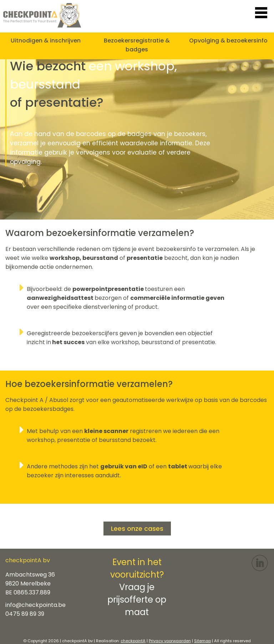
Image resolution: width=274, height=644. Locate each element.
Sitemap (202, 641)
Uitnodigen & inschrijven (46, 41)
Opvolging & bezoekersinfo (228, 41)
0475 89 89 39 (25, 614)
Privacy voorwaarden (170, 641)
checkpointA (133, 641)
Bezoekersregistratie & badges (137, 45)
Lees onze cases (137, 529)
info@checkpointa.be (35, 605)
